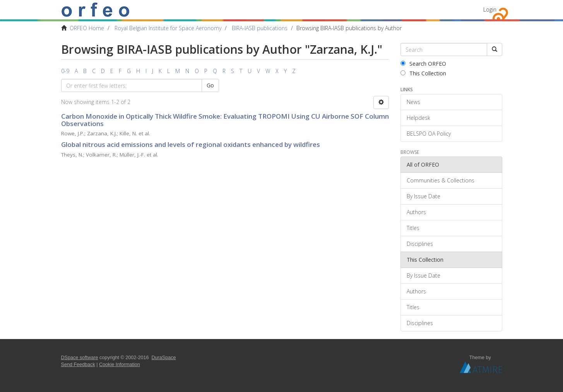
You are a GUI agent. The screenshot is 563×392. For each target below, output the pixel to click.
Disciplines (420, 244)
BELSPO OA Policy (429, 134)
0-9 (65, 71)
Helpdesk (418, 118)
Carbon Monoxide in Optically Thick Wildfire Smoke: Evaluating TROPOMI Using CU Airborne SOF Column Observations (225, 120)
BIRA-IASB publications (260, 28)
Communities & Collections (441, 180)
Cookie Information (120, 365)
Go (210, 85)
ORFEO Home (87, 28)
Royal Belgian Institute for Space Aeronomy (168, 28)
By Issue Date (424, 196)
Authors (416, 212)
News (413, 102)
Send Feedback (78, 365)
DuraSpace (164, 358)
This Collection (423, 73)
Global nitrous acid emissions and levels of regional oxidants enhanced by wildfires (191, 144)
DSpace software (80, 358)
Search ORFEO (423, 64)
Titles (413, 228)
